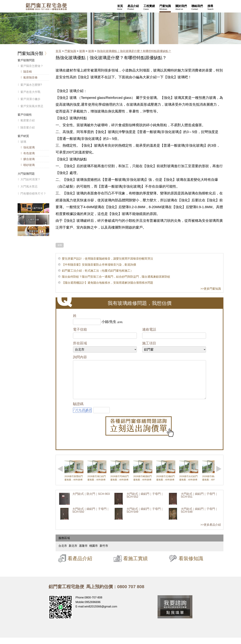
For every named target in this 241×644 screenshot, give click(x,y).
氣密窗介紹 (28, 120)
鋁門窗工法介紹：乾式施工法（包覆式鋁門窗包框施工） (98, 271)
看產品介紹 (80, 565)
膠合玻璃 (29, 159)
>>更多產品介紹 (211, 531)
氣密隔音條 (30, 78)
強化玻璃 (29, 147)
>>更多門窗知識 (211, 289)
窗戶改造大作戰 (30, 92)
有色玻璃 (29, 153)
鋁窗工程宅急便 (46, 7)
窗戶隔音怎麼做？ (32, 66)
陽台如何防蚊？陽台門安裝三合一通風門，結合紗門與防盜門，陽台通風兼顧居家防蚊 (116, 277)
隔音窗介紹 (28, 128)
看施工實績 (135, 565)
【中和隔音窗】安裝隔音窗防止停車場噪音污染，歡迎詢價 (99, 265)
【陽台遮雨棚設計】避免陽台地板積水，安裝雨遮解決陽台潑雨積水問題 (108, 283)
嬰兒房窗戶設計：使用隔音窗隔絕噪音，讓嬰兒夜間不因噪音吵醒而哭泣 (108, 259)
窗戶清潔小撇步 (30, 99)
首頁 (58, 51)
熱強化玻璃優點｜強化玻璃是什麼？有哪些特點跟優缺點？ (134, 51)
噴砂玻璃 (29, 165)
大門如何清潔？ (30, 179)
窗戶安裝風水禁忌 (32, 106)
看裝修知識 (191, 565)
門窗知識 (70, 51)
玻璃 (82, 51)
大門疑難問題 (26, 174)
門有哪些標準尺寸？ (33, 194)
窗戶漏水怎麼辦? (31, 85)
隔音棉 (28, 72)
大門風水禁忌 (29, 187)
